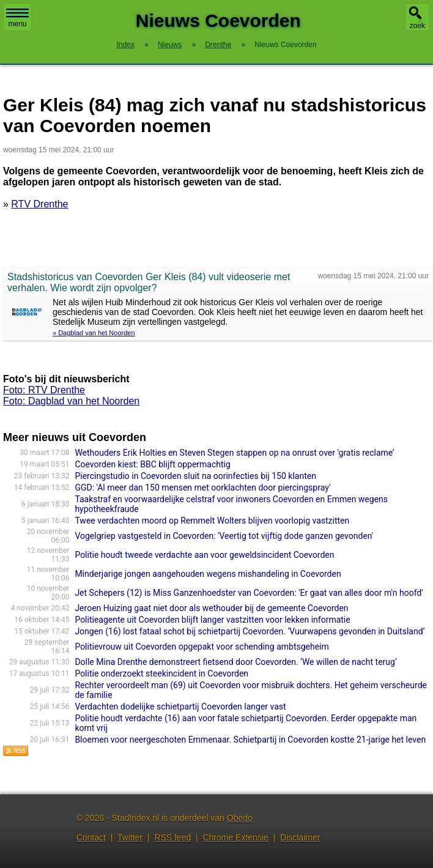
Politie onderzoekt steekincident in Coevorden (161, 673)
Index (125, 45)
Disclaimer (300, 837)
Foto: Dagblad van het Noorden (71, 401)
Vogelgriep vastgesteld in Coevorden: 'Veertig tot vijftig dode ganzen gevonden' (224, 536)
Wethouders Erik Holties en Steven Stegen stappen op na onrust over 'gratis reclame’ (234, 453)
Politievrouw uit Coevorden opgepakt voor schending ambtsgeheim (202, 647)
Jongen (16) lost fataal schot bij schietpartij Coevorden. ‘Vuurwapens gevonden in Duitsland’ (250, 631)
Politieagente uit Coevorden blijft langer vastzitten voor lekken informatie (212, 620)
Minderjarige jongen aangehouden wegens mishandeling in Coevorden (208, 574)
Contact (91, 837)
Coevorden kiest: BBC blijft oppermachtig (152, 464)
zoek (417, 26)
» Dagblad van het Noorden (94, 333)
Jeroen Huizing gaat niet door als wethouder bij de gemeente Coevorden (211, 608)
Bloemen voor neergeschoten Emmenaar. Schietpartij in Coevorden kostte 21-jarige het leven (250, 740)
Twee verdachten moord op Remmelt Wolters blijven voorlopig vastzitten (212, 521)
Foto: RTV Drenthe (44, 390)
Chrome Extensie (235, 837)
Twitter (130, 837)
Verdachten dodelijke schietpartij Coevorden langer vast (180, 707)
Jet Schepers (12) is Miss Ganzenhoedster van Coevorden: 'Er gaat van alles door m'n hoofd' (249, 593)
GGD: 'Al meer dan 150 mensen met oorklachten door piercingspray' (202, 488)
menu (17, 18)
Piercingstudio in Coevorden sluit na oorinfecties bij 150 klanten (195, 476)
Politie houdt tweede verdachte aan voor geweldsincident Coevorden (204, 555)
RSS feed (172, 837)
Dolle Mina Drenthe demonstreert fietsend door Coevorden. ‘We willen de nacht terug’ (235, 662)
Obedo (240, 818)
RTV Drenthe (39, 204)
